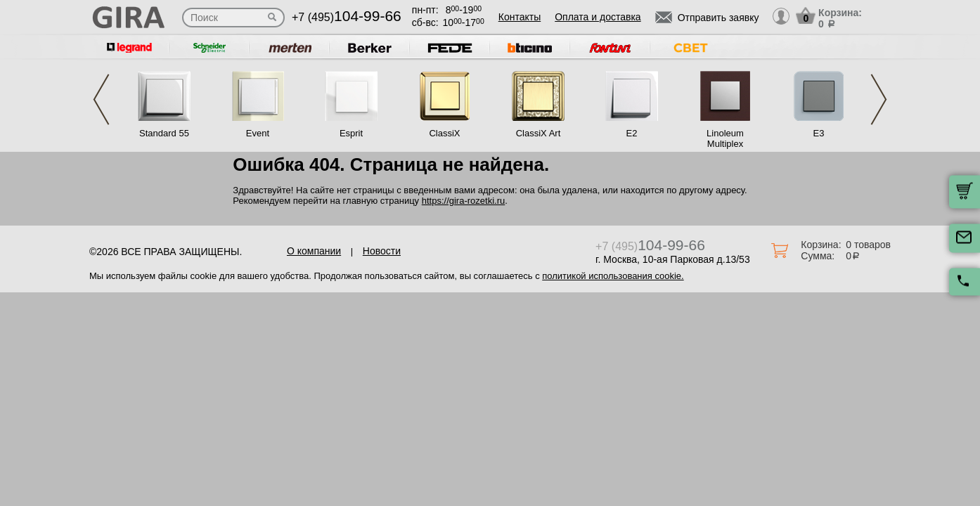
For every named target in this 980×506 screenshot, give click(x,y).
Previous (101, 99)
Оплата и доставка (598, 17)
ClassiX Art (539, 133)
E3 (819, 133)
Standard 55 (164, 133)
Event (258, 133)
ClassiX (444, 133)
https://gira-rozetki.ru (464, 201)
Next (879, 99)
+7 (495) (347, 17)
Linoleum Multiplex (725, 138)
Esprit (351, 133)
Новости (382, 251)
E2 (632, 133)
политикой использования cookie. (613, 276)
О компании (314, 251)
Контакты (520, 17)
